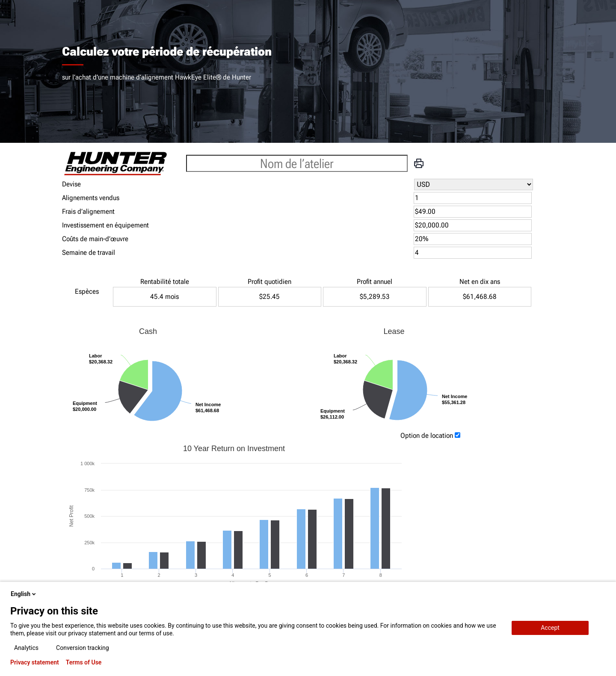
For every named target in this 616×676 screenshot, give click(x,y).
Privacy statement (35, 662)
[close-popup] (602, 594)
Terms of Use (84, 662)
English (24, 594)
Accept (550, 628)
